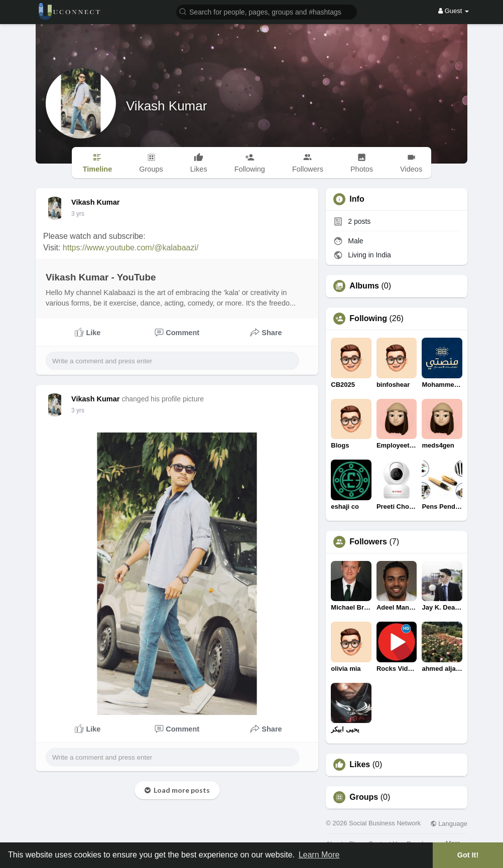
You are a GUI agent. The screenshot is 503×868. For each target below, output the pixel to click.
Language (449, 824)
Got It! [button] (468, 855)
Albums (364, 286)
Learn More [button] (319, 855)
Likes (360, 765)
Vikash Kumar (166, 106)
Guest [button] (454, 11)
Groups (364, 797)
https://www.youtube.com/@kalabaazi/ (131, 248)
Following (368, 319)
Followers (368, 542)
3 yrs (78, 214)
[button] (267, 11)
